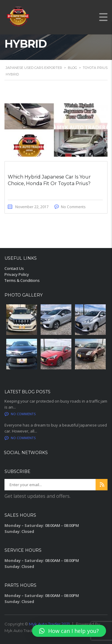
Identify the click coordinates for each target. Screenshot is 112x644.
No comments (20, 414)
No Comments (73, 207)
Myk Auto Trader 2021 (49, 624)
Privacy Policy (17, 274)
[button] (69, 631)
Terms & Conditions (22, 280)
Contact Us (14, 268)
